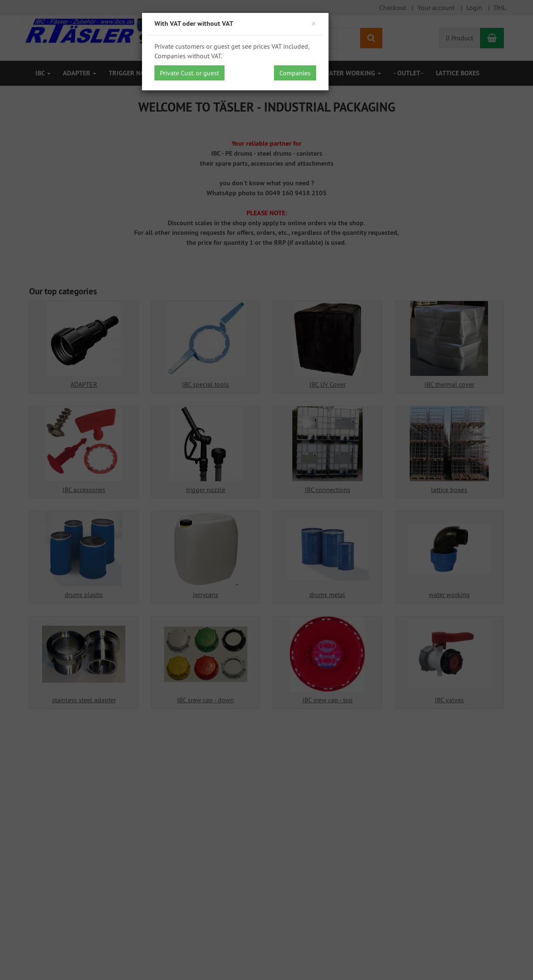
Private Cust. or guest (189, 73)
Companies (295, 73)
